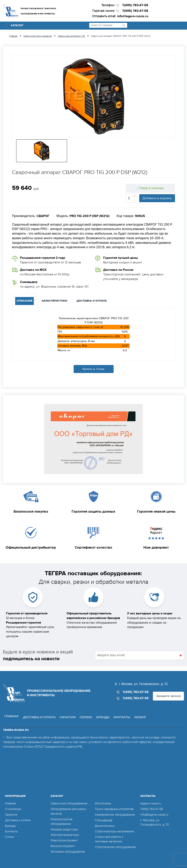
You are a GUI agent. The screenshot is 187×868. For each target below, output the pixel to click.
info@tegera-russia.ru (133, 16)
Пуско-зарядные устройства (115, 798)
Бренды (103, 712)
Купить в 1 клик (93, 369)
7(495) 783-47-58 (135, 5)
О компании (14, 804)
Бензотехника (105, 819)
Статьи (10, 832)
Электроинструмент (65, 835)
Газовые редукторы (65, 824)
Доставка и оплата (37, 712)
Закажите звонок (168, 692)
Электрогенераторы (65, 830)
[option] (93, 96)
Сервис (86, 712)
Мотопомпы (59, 852)
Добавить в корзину (157, 198)
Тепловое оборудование (69, 846)
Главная (9, 712)
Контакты (123, 712)
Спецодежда (104, 814)
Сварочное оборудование (70, 798)
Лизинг (142, 712)
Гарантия (67, 712)
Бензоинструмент (63, 841)
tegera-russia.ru (151, 798)
